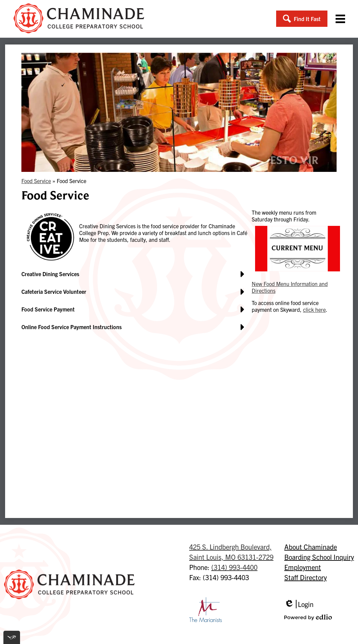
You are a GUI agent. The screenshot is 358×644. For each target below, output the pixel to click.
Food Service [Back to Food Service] (36, 181)
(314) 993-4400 (234, 567)
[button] (302, 19)
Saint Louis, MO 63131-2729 (231, 551)
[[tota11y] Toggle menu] (12, 637)
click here (314, 309)
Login (299, 604)
